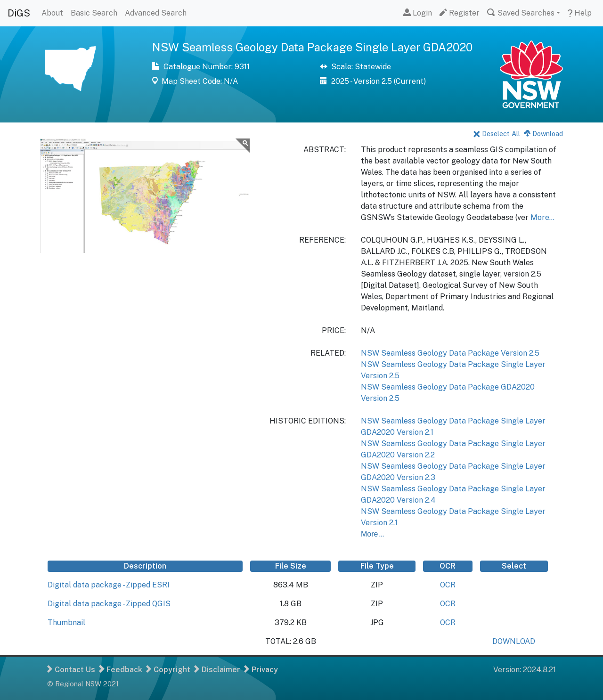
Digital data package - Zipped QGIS (109, 604)
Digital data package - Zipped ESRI (109, 585)
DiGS (19, 13)
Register (460, 13)
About (52, 13)
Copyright (168, 670)
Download (543, 134)
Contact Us (71, 670)
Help (580, 13)
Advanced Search (156, 13)
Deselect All (497, 134)
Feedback (121, 670)
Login (418, 13)
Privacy (261, 670)
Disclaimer (217, 670)
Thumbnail (66, 623)
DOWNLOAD (514, 641)
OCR (448, 585)
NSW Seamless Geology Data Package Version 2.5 (450, 353)
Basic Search (94, 13)
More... (542, 217)
